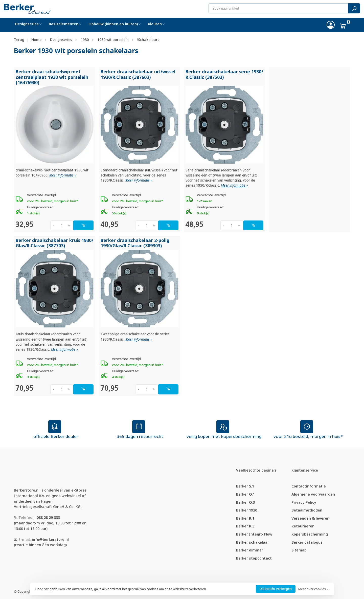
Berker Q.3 (245, 502)
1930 (85, 40)
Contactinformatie (309, 486)
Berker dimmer (250, 550)
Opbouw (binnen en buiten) (113, 24)
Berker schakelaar (253, 542)
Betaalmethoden (307, 510)
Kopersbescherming (310, 534)
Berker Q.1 (245, 494)
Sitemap (299, 550)
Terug (19, 40)
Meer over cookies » (313, 589)
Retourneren (303, 526)
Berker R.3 (245, 526)
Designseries (27, 24)
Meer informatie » (63, 175)
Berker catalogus (307, 542)
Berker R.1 (245, 518)
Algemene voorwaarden (313, 494)
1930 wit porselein (113, 40)
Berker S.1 (245, 486)
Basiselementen (64, 24)
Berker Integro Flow (254, 534)
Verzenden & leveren (310, 518)
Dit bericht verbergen (276, 589)
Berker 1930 (247, 510)
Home (36, 40)
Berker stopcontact (254, 558)
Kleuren (155, 24)
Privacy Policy (304, 502)
